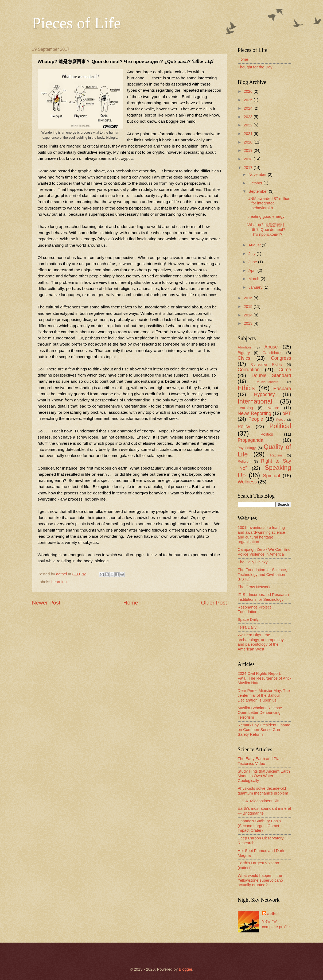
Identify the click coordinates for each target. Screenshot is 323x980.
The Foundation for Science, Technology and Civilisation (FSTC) (262, 574)
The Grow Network (254, 587)
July (252, 254)
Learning (59, 582)
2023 (249, 117)
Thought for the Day (255, 67)
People (256, 419)
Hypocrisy (264, 394)
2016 (249, 298)
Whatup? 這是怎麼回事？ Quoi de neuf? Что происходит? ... (267, 229)
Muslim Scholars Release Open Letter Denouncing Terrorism (260, 713)
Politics (267, 434)
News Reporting (255, 413)
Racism (276, 455)
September (259, 191)
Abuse (271, 347)
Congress (281, 358)
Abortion (244, 347)
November (258, 175)
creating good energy (266, 216)
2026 (249, 91)
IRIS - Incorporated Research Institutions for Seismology (263, 597)
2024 (249, 108)
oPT (287, 413)
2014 (249, 315)
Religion (244, 461)
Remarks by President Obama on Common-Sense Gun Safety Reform (264, 730)
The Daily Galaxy (253, 562)
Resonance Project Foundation (254, 610)
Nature (273, 408)
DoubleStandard (267, 382)
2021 (249, 134)
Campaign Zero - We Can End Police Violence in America (264, 552)
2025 (249, 100)
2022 (249, 125)
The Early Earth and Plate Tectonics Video (260, 761)
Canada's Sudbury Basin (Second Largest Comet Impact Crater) (259, 826)
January (256, 287)
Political (280, 426)
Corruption (249, 370)
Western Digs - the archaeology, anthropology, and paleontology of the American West (261, 642)
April (253, 270)
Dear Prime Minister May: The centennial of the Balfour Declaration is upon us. (264, 695)
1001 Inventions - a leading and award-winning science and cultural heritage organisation (262, 535)
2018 (249, 159)
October (256, 183)
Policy (244, 427)
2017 (249, 168)
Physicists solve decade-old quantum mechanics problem (263, 791)
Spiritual (271, 476)
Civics (244, 358)
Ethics (246, 388)
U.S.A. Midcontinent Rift (259, 801)
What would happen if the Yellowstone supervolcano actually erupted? (260, 880)
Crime (285, 370)
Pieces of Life (77, 23)
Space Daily (248, 619)
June (253, 262)
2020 (249, 142)
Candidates (272, 353)
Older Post (214, 603)
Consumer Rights (267, 364)
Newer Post (46, 603)
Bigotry (244, 353)
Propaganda (251, 440)
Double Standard (271, 375)
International (255, 401)
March (254, 279)
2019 (249, 150)
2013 (249, 323)
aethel (273, 914)
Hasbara (282, 389)
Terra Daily (247, 627)
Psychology (247, 448)
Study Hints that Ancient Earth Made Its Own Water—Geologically (264, 776)
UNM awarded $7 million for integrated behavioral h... (269, 203)
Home (131, 603)
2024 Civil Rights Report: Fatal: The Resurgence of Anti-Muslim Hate (264, 678)
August (255, 245)
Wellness (247, 482)
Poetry (281, 419)
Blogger (185, 969)
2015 (249, 307)
